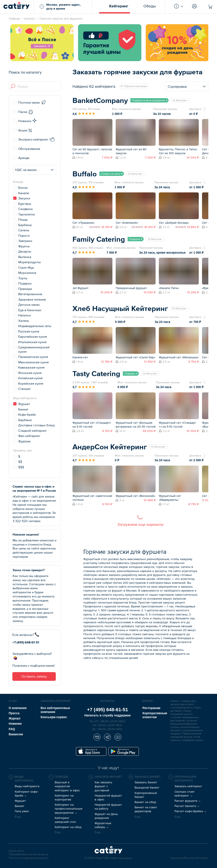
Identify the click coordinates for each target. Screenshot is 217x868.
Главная (14, 18)
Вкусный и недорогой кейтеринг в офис (67, 786)
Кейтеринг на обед (68, 827)
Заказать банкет (146, 782)
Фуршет (20, 801)
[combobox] (35, 86)
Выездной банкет (147, 787)
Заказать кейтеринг (188, 786)
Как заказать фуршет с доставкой (103, 786)
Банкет (20, 806)
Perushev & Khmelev (196, 858)
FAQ (12, 729)
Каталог (30, 18)
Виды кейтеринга (27, 786)
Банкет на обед (145, 802)
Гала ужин (22, 811)
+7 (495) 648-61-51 (26, 642)
